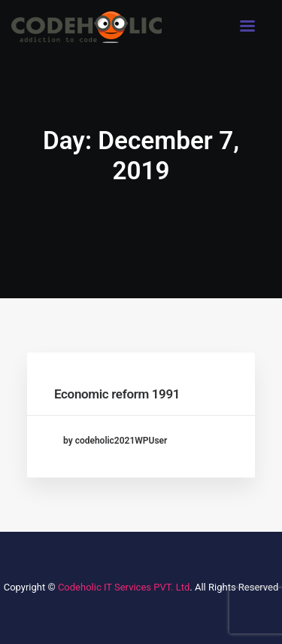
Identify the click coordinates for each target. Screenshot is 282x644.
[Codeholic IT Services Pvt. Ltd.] (86, 27)
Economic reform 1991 (117, 394)
